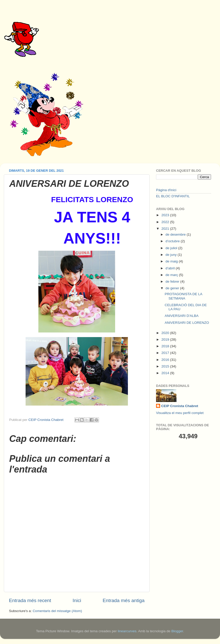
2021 (166, 229)
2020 (166, 333)
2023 (166, 215)
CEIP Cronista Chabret (180, 406)
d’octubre (173, 241)
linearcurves (127, 631)
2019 (166, 340)
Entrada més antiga (124, 600)
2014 (166, 373)
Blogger (177, 631)
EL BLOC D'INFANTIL (173, 196)
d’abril (171, 268)
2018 (166, 346)
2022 (166, 222)
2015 (166, 366)
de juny (172, 255)
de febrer (173, 281)
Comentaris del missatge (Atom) (57, 611)
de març (172, 275)
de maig (172, 261)
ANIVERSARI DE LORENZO (187, 323)
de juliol (172, 248)
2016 (166, 360)
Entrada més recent (30, 600)
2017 (166, 353)
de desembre (176, 234)
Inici (77, 600)
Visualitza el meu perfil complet (180, 413)
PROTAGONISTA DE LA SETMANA (184, 296)
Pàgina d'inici (166, 190)
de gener (173, 288)
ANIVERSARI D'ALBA (182, 316)
